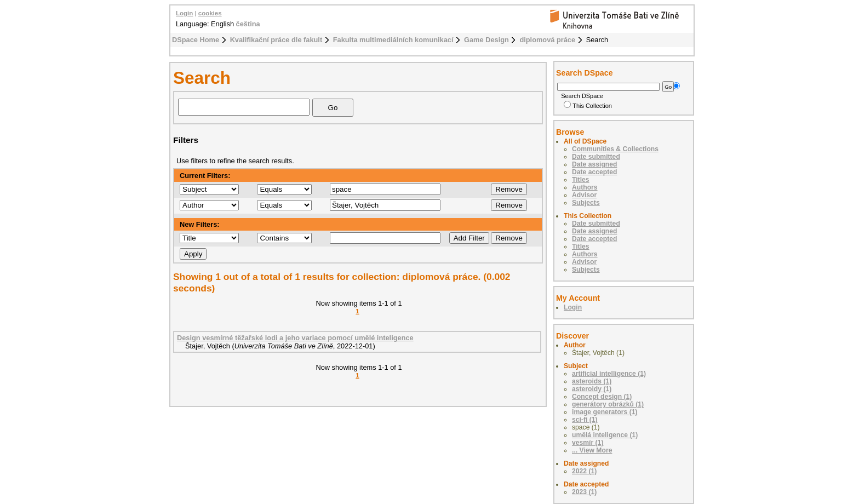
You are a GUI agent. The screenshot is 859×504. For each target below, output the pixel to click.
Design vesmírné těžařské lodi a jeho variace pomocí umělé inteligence (295, 338)
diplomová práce (547, 40)
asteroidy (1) (592, 389)
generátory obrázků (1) (608, 404)
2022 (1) (584, 471)
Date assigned (594, 164)
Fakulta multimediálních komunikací (393, 40)
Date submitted (596, 157)
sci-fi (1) (585, 420)
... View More (592, 450)
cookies (210, 13)
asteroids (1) (592, 381)
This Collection (588, 106)
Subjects (586, 203)
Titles (581, 180)
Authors (585, 187)
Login (184, 13)
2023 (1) (584, 492)
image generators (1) (605, 412)
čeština (248, 24)
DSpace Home (196, 40)
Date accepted (594, 172)
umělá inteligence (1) (605, 435)
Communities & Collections (615, 149)
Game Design (486, 40)
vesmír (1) (588, 443)
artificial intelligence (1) (609, 374)
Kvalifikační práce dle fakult (276, 40)
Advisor (584, 195)
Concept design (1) (602, 397)
